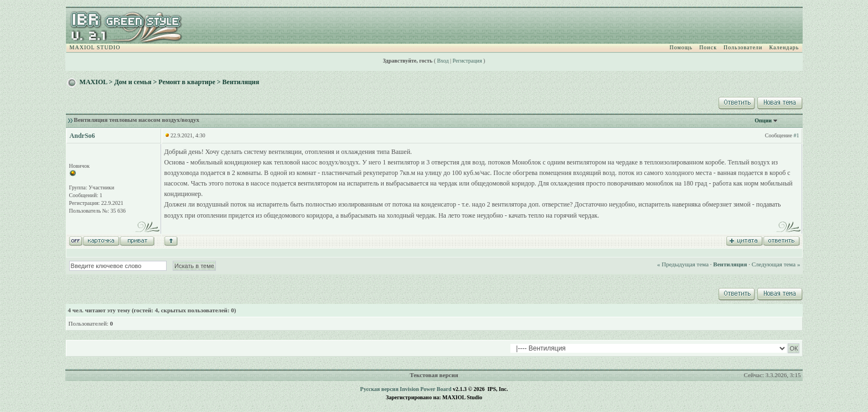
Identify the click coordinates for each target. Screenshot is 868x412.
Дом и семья (133, 82)
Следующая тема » (776, 264)
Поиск (708, 47)
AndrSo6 (82, 136)
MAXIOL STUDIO (95, 47)
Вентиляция (241, 82)
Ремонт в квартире (187, 82)
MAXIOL (94, 82)
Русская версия (379, 389)
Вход (443, 61)
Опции (763, 120)
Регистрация (467, 61)
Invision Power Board (425, 389)
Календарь (784, 47)
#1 (796, 135)
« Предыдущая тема (683, 264)
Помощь (681, 47)
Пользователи (743, 47)
